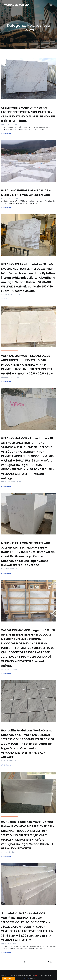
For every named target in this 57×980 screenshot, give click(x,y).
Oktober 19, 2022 (8, 482)
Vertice (26, 978)
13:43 (17, 761)
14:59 (15, 125)
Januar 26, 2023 (8, 295)
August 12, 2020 (8, 569)
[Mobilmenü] (51, 5)
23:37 (19, 377)
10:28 (19, 482)
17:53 (16, 199)
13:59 (15, 669)
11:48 (18, 569)
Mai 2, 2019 (6, 852)
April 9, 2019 (6, 944)
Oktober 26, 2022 (8, 377)
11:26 (14, 852)
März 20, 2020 (7, 761)
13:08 (18, 295)
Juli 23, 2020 (6, 669)
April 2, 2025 (6, 125)
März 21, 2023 (7, 199)
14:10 (15, 944)
